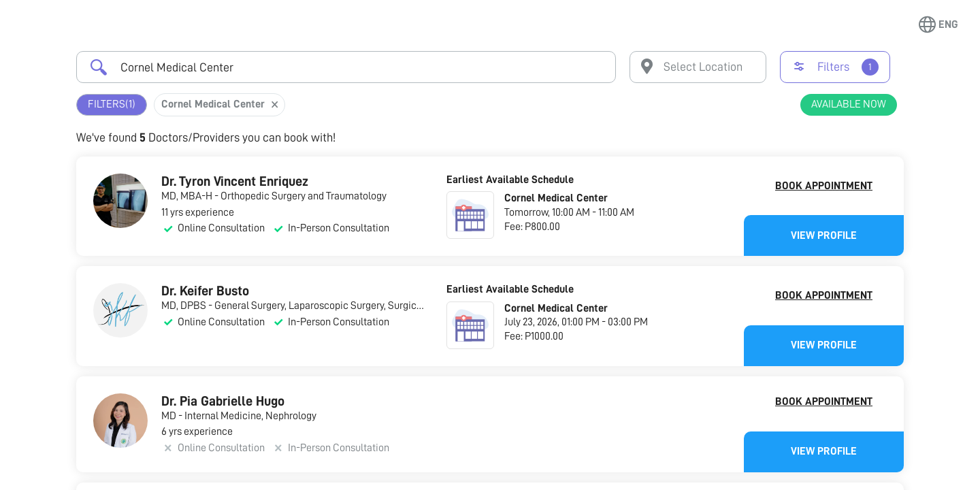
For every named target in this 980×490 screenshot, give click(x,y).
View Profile (824, 235)
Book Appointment (824, 186)
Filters (112, 104)
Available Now (849, 104)
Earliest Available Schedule (510, 180)
